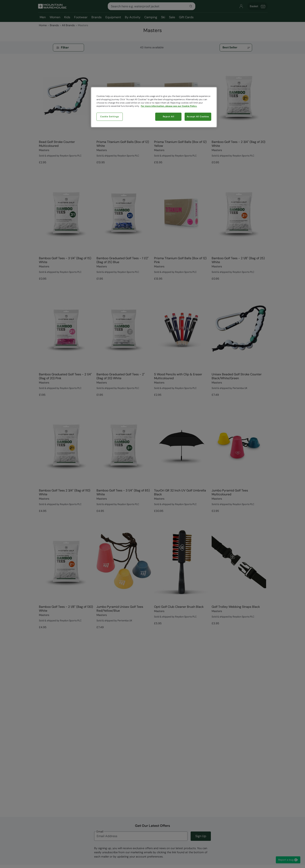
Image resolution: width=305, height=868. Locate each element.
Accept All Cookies (198, 117)
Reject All (169, 117)
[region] (154, 107)
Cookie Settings (110, 117)
